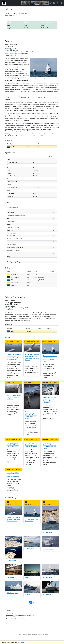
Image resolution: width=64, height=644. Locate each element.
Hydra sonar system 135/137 (15, 248)
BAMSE (9, 256)
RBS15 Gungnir (11, 210)
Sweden (11, 147)
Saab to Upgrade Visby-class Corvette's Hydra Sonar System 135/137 (13, 445)
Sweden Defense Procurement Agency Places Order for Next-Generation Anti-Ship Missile (31, 415)
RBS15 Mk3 (10, 213)
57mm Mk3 (10, 230)
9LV (8, 219)
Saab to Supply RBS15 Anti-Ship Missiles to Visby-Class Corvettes (13, 475)
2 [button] (33, 602)
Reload (22, 642)
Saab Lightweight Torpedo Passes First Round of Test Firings (14, 397)
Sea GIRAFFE (11, 236)
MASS (9, 224)
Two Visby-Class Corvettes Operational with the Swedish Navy (31, 445)
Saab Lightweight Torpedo (15, 262)
